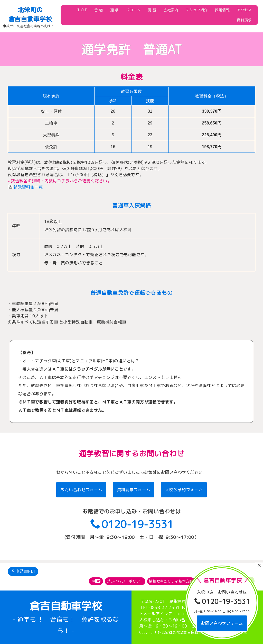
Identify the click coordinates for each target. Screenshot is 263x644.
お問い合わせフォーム (81, 490)
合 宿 (98, 10)
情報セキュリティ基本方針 (171, 578)
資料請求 (244, 20)
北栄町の (30, 10)
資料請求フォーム (134, 490)
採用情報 (222, 10)
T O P (82, 10)
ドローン (133, 10)
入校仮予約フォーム (184, 490)
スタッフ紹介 (196, 10)
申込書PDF (23, 568)
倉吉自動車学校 (30, 19)
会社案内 (171, 10)
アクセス (244, 10)
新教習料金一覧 (28, 187)
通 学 (114, 10)
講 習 (152, 10)
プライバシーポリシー (125, 578)
